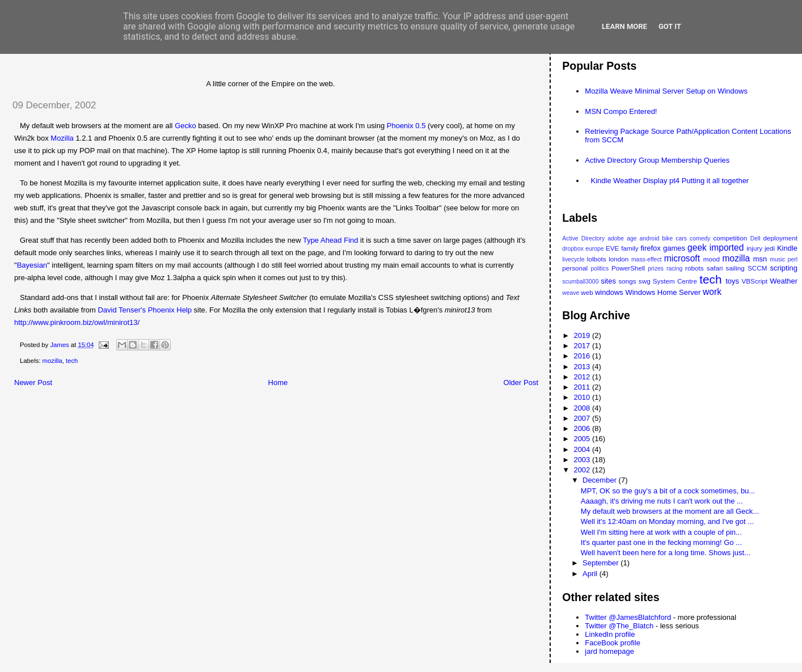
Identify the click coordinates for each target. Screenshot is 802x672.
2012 (583, 377)
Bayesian (32, 265)
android (650, 238)
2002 (583, 470)
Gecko (185, 126)
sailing (735, 268)
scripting (784, 268)
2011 (583, 387)
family (630, 248)
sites (608, 281)
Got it (670, 26)
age (632, 238)
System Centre (675, 281)
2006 (583, 428)
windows (609, 292)
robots (694, 268)
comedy (700, 238)
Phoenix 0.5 (406, 126)
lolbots (597, 259)
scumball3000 (580, 282)
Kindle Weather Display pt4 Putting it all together (670, 181)
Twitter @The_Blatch (619, 626)
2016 (583, 356)
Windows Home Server (663, 292)
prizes (656, 269)
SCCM (757, 268)
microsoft (682, 258)
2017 (583, 346)
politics (600, 269)
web (587, 292)
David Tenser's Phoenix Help (145, 310)
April (591, 574)
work (712, 292)
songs (627, 281)
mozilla (52, 361)
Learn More (624, 26)
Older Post (521, 383)
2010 (583, 397)
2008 (583, 408)
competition (730, 238)
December (601, 480)
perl (793, 259)
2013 (583, 367)
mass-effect (647, 259)
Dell (755, 238)
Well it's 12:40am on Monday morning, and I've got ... (667, 521)
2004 (583, 449)
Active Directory (583, 238)
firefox (650, 248)
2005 (583, 439)
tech (72, 361)
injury (754, 248)
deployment (780, 238)
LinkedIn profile (610, 634)
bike (667, 238)
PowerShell (628, 268)
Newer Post (33, 383)
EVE (612, 248)
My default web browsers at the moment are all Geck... (670, 511)
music (777, 259)
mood (712, 259)
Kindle (787, 248)
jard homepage (609, 651)
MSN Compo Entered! (621, 111)
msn (760, 259)
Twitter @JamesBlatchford (628, 617)
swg (645, 281)
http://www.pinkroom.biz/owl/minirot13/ (77, 322)
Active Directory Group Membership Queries (657, 160)
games (674, 248)
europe (594, 249)
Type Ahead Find (331, 240)
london (619, 259)
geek (697, 248)
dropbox (573, 249)
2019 (583, 335)
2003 (583, 460)
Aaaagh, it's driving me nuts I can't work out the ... (662, 501)
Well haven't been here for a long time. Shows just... (666, 553)
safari (715, 268)
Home (278, 383)
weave (571, 293)
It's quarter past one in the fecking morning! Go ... (661, 542)
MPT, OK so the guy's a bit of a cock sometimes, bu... (668, 491)
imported (727, 248)
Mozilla (62, 138)
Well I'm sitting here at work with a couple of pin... (661, 532)
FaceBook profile (613, 643)
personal (575, 268)
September (601, 563)
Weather (784, 281)
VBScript (755, 281)
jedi (770, 248)
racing (674, 269)
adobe (616, 238)
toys (732, 281)
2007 (583, 418)
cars (681, 238)
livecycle (573, 259)
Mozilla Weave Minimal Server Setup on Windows (666, 91)
